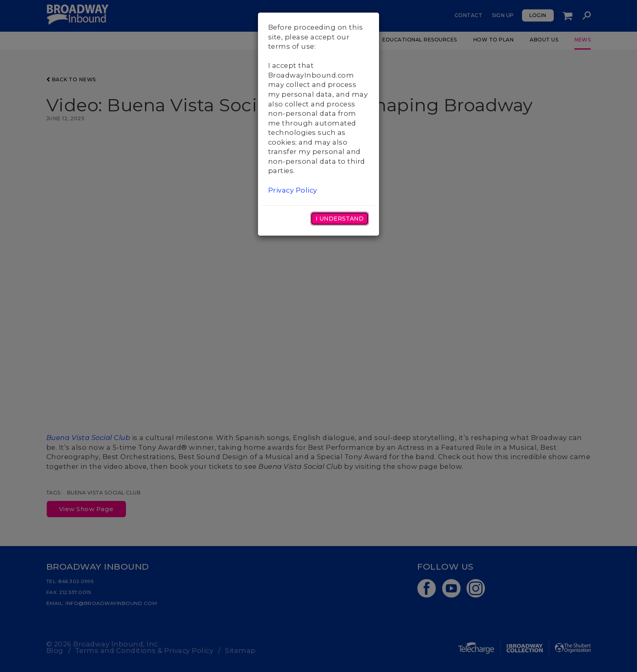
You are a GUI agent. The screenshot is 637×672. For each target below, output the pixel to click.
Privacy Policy (293, 190)
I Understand (340, 219)
